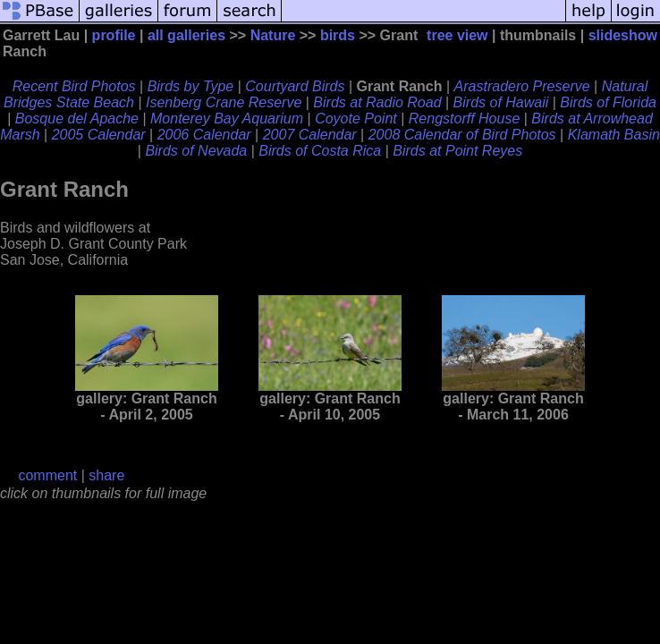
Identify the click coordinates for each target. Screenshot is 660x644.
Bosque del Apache (77, 119)
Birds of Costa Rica (320, 151)
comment (47, 475)
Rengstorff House (465, 119)
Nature (273, 35)
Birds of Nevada (196, 151)
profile (114, 35)
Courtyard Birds (295, 86)
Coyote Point (356, 119)
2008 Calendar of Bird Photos (462, 135)
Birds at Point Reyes (457, 151)
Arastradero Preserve (522, 86)
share (106, 475)
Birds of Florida (608, 102)
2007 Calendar (310, 135)
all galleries (186, 35)
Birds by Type (191, 86)
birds (338, 35)
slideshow (623, 35)
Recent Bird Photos (74, 86)
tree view (457, 35)
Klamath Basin (614, 135)
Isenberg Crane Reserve (224, 102)
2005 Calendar (99, 135)
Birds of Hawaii (501, 102)
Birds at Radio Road (377, 102)
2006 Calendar (204, 135)
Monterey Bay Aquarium (227, 119)
